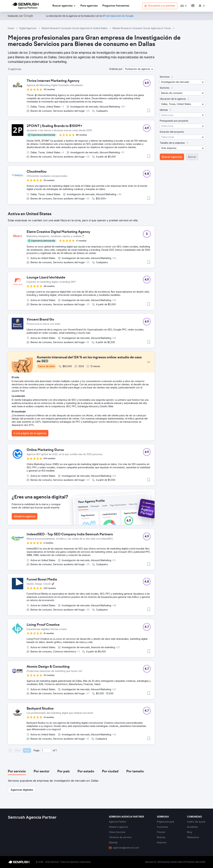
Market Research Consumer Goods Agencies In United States (75, 28)
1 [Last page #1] (56, 750)
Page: (37, 750)
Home (11, 28)
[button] (184, 6)
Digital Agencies (28, 28)
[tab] (17, 772)
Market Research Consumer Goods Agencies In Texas (142, 28)
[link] (89, 6)
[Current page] (46, 750)
